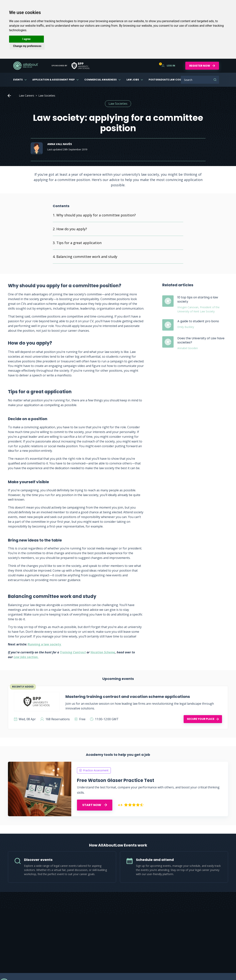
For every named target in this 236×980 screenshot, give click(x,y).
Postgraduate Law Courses (168, 80)
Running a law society (45, 644)
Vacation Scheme (103, 652)
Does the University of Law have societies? (201, 340)
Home (9, 96)
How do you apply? (72, 229)
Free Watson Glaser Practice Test (116, 780)
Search (215, 80)
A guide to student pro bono (198, 321)
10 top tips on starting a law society (198, 299)
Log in (168, 66)
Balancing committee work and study (87, 257)
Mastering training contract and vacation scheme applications (128, 697)
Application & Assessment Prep (54, 80)
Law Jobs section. (26, 657)
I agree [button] (26, 39)
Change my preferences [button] (27, 46)
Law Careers (27, 96)
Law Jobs (133, 80)
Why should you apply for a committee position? (96, 215)
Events (18, 80)
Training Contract (73, 652)
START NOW (95, 805)
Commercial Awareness (101, 80)
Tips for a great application (79, 243)
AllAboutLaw (26, 66)
